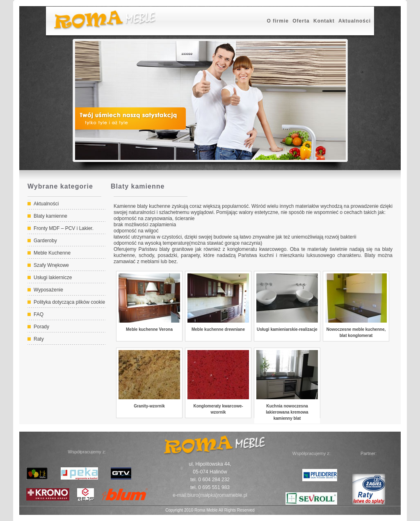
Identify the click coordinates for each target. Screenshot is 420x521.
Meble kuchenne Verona (149, 329)
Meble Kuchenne (52, 253)
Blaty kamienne (50, 216)
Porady (41, 327)
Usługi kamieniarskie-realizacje (287, 329)
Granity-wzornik (149, 406)
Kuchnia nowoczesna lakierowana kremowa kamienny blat (287, 412)
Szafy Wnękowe (51, 265)
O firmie (278, 21)
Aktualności (355, 21)
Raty (39, 339)
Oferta (301, 21)
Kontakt (324, 21)
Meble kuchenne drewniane (218, 329)
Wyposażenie (48, 290)
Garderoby (45, 241)
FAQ (39, 314)
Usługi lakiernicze (53, 278)
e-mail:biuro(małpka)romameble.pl (210, 495)
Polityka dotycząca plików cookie (69, 302)
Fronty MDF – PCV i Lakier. (64, 228)
